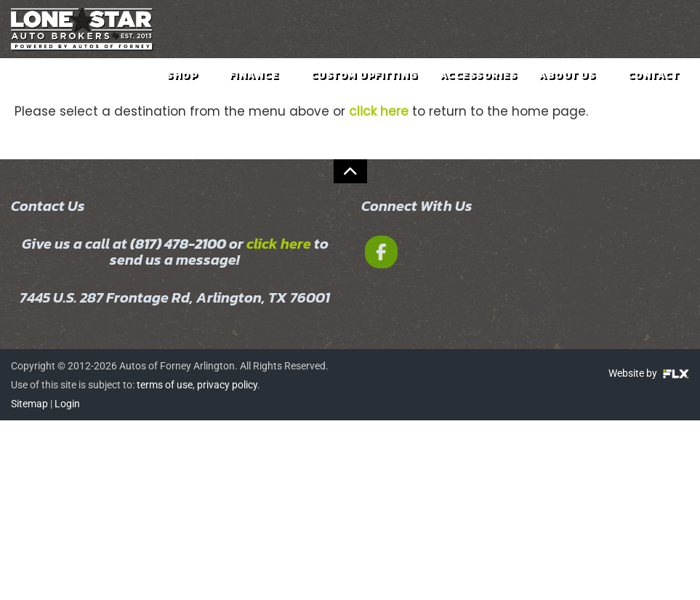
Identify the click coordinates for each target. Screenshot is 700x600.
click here (279, 244)
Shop (187, 86)
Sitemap (29, 404)
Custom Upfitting (364, 86)
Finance (259, 86)
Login (67, 404)
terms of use (165, 385)
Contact (653, 86)
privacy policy (227, 385)
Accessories (479, 86)
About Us (572, 86)
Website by (649, 373)
